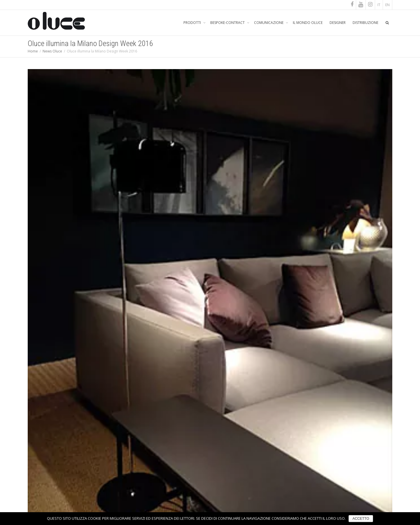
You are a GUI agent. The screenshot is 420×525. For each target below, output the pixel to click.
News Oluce (52, 51)
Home (33, 51)
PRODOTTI (193, 23)
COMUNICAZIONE (269, 23)
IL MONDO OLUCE (308, 23)
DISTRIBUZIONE (365, 23)
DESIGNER (338, 23)
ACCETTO (361, 519)
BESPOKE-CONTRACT (228, 23)
